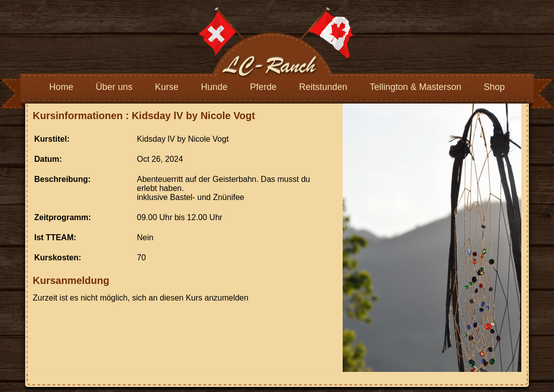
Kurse (167, 87)
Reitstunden (323, 87)
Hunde (214, 87)
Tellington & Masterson (416, 87)
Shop (494, 87)
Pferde (263, 87)
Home (61, 87)
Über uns (114, 87)
